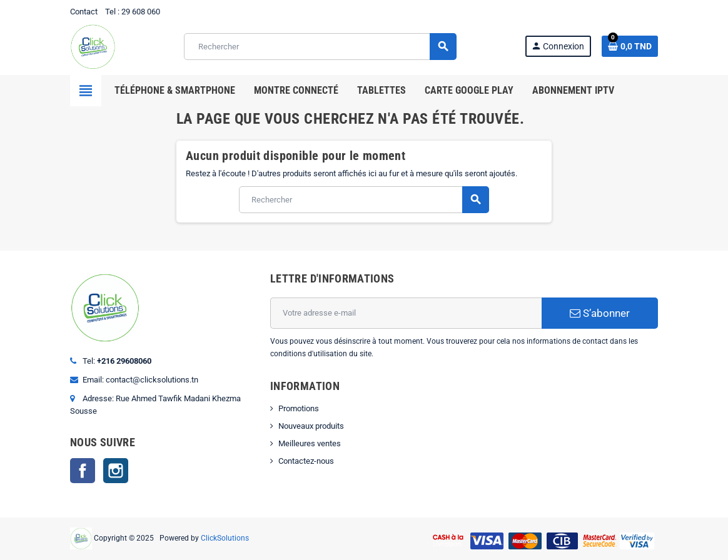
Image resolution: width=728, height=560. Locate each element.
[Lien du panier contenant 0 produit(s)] (630, 46)
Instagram (116, 471)
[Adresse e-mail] (406, 313)
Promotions (299, 408)
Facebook (83, 471)
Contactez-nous (306, 461)
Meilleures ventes (310, 443)
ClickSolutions (225, 538)
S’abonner (600, 313)
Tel (110, 12)
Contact (84, 12)
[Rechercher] (320, 47)
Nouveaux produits (311, 426)
